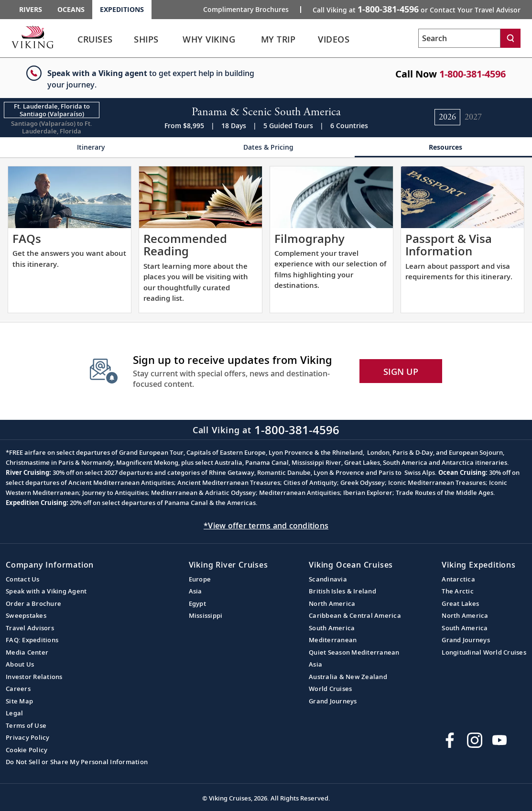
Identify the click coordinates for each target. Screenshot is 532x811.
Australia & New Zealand (348, 677)
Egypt (197, 603)
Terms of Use (26, 725)
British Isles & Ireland (342, 591)
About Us (20, 664)
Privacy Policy (28, 737)
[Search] (510, 38)
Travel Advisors (30, 628)
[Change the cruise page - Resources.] (443, 148)
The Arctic (458, 591)
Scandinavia (328, 579)
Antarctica (458, 579)
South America (332, 628)
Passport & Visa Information (449, 245)
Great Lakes (460, 603)
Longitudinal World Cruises (484, 652)
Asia (195, 591)
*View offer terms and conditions (266, 526)
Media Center (27, 652)
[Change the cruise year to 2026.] (447, 117)
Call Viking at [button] (417, 9)
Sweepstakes (26, 615)
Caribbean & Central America (355, 615)
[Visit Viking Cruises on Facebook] (450, 740)
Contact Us (23, 579)
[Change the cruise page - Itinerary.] (89, 148)
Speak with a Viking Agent (46, 591)
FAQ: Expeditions (32, 640)
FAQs (27, 238)
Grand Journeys (333, 701)
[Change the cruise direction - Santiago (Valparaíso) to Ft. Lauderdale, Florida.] (52, 127)
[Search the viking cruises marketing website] (459, 38)
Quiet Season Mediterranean (354, 652)
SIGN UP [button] (401, 372)
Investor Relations (34, 677)
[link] (95, 42)
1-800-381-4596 (472, 74)
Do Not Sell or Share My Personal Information (77, 762)
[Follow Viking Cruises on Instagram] (475, 740)
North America (332, 603)
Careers (18, 689)
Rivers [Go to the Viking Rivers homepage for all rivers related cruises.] (31, 9)
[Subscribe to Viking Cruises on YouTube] (499, 740)
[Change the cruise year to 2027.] (473, 117)
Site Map (19, 701)
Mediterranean (333, 640)
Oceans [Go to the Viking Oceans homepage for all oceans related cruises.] (71, 9)
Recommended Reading (185, 245)
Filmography (309, 238)
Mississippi (206, 615)
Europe (200, 579)
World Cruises (330, 689)
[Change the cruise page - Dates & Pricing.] (266, 148)
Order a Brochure (33, 603)
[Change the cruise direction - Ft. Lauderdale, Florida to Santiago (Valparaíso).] (52, 110)
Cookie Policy (27, 750)
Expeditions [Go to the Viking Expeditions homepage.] (122, 9)
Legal (14, 713)
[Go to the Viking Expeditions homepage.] (33, 37)
